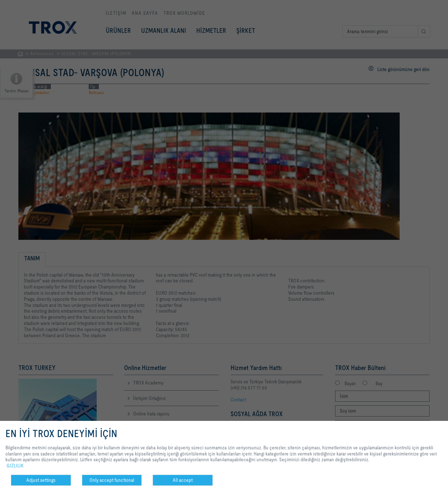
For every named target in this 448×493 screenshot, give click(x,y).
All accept (183, 480)
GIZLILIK (15, 466)
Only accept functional (112, 480)
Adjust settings (41, 480)
